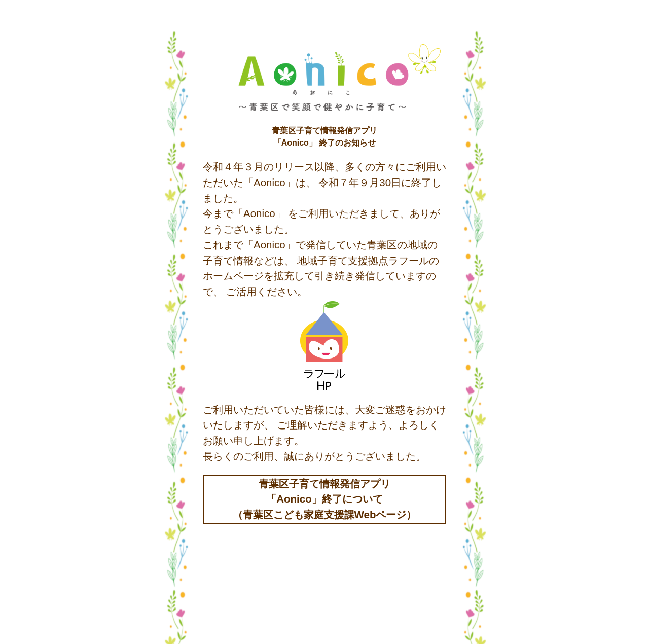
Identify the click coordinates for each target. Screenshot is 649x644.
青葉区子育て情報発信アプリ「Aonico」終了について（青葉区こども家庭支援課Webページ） (325, 499)
